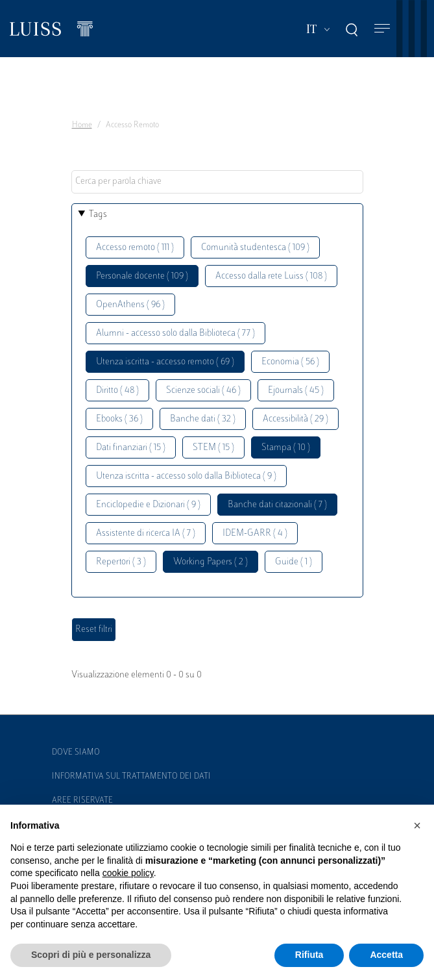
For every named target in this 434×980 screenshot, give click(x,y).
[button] (417, 825)
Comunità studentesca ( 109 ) (255, 248)
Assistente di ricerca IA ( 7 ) (146, 534)
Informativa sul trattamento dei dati (131, 777)
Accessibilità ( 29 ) (295, 419)
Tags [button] (98, 215)
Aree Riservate (82, 801)
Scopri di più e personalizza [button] (91, 955)
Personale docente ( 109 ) (142, 276)
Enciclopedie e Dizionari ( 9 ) (148, 505)
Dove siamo (76, 753)
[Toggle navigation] (382, 29)
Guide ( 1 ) (294, 562)
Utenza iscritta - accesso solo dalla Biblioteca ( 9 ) (186, 476)
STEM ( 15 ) (213, 448)
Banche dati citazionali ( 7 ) (277, 505)
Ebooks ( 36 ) (119, 419)
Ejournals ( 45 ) (296, 391)
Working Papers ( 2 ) (211, 562)
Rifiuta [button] (309, 955)
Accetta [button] (386, 955)
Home (82, 125)
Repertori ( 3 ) (121, 562)
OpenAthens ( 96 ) (130, 305)
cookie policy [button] (128, 873)
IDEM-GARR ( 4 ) (255, 534)
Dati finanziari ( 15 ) (131, 448)
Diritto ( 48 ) (117, 391)
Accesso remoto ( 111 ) (135, 248)
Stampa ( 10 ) (286, 448)
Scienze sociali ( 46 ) (203, 391)
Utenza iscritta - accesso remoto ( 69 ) (165, 362)
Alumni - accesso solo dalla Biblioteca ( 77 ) (175, 333)
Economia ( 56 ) (290, 362)
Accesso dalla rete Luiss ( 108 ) (271, 276)
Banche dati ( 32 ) (203, 419)
